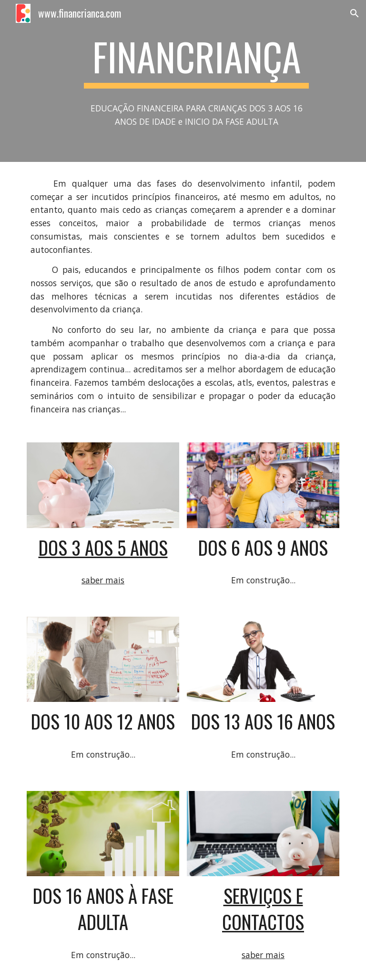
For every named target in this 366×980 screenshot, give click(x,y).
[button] (355, 13)
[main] (196, 61)
